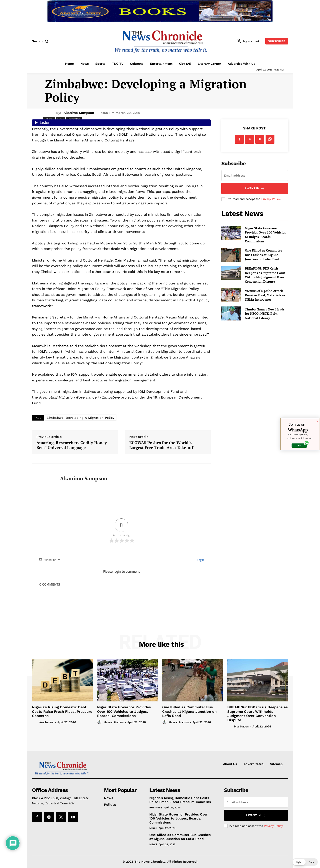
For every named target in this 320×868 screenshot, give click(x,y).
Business (156, 808)
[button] (41, 41)
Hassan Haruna (114, 722)
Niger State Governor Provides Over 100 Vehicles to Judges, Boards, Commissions (265, 235)
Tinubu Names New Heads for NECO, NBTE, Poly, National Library (265, 314)
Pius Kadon (241, 726)
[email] (255, 175)
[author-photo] (35, 722)
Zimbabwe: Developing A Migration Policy (81, 418)
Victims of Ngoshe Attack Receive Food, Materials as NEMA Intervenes (265, 295)
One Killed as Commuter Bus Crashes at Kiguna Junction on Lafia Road (263, 255)
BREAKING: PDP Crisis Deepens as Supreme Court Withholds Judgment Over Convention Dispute (265, 275)
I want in (255, 188)
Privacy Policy (271, 199)
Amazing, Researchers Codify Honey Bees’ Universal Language (72, 445)
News (153, 828)
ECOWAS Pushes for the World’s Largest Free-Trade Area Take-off (161, 445)
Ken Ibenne (46, 722)
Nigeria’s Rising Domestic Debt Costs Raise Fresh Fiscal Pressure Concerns (62, 711)
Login (200, 560)
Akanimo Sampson (79, 113)
